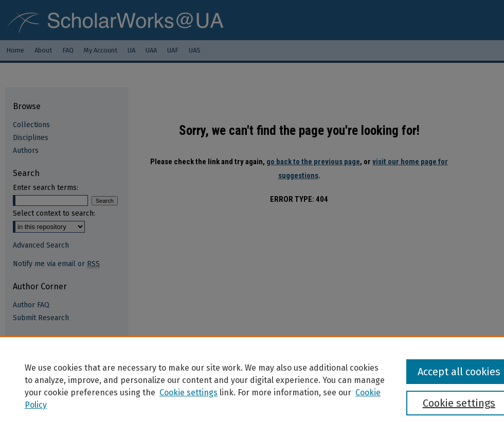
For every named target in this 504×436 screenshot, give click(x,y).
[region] (252, 386)
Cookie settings (188, 393)
